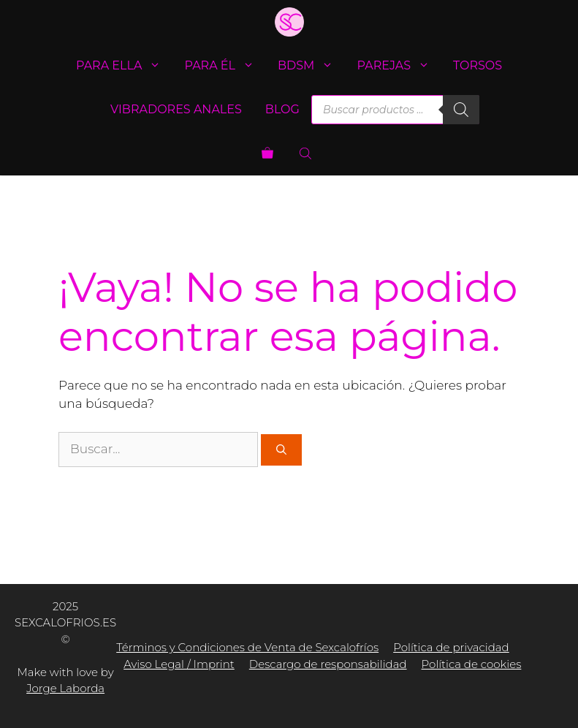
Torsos (478, 65)
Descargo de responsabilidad (328, 664)
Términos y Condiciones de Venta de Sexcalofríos (247, 647)
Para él (225, 66)
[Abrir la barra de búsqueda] (307, 153)
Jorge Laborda (65, 688)
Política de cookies (472, 664)
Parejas (399, 66)
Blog (282, 109)
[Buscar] (461, 110)
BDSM (311, 66)
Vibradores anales (176, 109)
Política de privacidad (451, 647)
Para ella (125, 66)
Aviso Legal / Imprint (179, 664)
